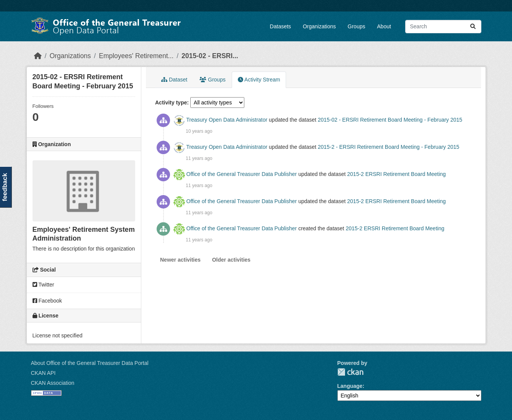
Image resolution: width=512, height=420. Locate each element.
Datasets (281, 26)
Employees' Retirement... (136, 56)
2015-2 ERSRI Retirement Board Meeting (397, 174)
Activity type (171, 103)
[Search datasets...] (443, 27)
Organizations (319, 26)
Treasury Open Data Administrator (227, 120)
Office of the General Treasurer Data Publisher (242, 174)
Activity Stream (259, 80)
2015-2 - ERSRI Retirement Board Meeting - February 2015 (389, 147)
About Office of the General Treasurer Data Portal (90, 363)
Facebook (47, 301)
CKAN (350, 372)
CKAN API (43, 373)
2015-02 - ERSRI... (210, 56)
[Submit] (473, 27)
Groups (357, 26)
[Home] (38, 56)
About (384, 26)
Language (350, 386)
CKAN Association (53, 383)
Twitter (43, 285)
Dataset (174, 80)
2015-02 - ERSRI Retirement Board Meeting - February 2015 (390, 120)
